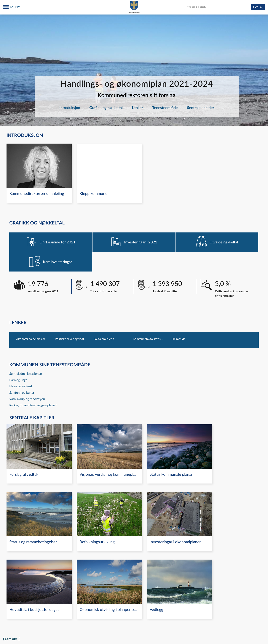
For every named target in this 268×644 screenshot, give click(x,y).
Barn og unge (18, 380)
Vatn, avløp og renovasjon (27, 399)
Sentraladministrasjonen (26, 374)
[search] (218, 7)
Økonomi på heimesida (31, 339)
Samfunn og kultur (22, 393)
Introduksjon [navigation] (70, 108)
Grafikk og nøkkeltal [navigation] (106, 108)
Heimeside (179, 339)
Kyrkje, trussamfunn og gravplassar (33, 405)
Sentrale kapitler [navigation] (201, 108)
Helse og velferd (21, 386)
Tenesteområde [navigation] (165, 108)
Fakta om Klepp (104, 339)
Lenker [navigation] (137, 108)
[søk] (258, 7)
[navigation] (39, 173)
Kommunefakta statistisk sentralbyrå (149, 339)
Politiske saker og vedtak (71, 339)
